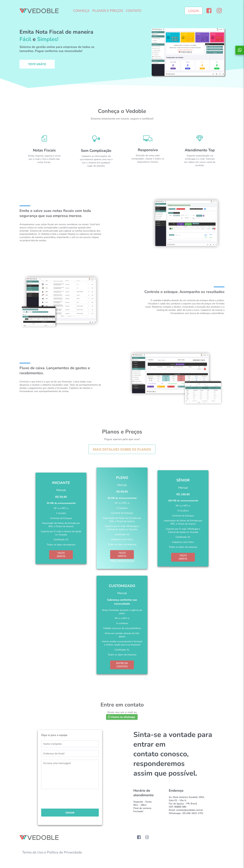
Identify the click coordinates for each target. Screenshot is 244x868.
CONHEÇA (81, 11)
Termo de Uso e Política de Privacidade (52, 852)
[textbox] (70, 744)
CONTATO (134, 11)
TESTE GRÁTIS (61, 555)
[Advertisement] (122, 92)
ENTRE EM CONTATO (122, 665)
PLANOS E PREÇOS (108, 11)
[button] (193, 11)
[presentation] (67, 799)
